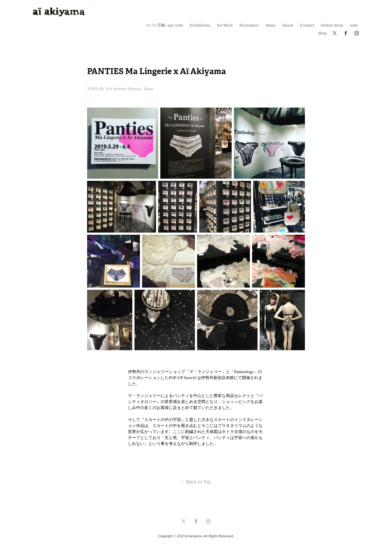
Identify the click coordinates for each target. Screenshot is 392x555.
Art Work (225, 25)
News (271, 25)
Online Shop (332, 25)
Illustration (249, 25)
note (354, 25)
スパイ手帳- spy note (164, 25)
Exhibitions (200, 25)
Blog (322, 33)
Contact (307, 25)
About (288, 25)
